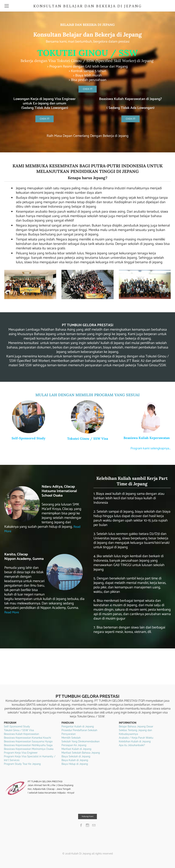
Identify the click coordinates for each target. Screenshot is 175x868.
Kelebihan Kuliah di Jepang (135, 741)
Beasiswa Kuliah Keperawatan (147, 438)
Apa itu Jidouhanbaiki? (132, 745)
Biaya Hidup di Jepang (75, 764)
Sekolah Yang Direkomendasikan (81, 741)
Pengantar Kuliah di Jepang (78, 726)
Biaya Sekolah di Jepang (76, 756)
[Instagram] (87, 825)
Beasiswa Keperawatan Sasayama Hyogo (28, 741)
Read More (12, 612)
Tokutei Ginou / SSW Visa (88, 439)
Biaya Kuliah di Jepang (75, 760)
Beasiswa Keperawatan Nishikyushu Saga (28, 745)
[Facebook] (81, 825)
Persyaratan (69, 734)
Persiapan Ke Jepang (74, 745)
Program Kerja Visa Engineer (21, 753)
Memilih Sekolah (71, 738)
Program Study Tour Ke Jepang (22, 764)
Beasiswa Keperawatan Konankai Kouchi (27, 738)
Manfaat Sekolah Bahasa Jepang (81, 753)
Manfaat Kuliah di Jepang (76, 749)
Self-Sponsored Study (29, 438)
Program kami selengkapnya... (149, 448)
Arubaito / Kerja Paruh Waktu (136, 738)
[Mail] (94, 825)
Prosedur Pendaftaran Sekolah (79, 730)
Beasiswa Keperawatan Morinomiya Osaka (29, 749)
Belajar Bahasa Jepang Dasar (136, 726)
